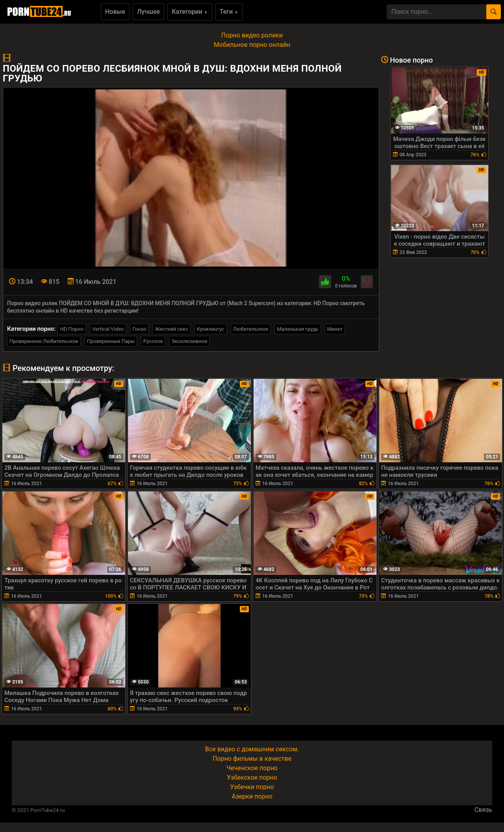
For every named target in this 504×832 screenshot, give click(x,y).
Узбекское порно (252, 777)
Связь (483, 810)
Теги (229, 12)
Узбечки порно (252, 787)
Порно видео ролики (252, 35)
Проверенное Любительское (44, 341)
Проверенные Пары (111, 341)
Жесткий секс (171, 329)
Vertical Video (108, 329)
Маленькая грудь (297, 329)
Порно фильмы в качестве (252, 759)
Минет (335, 329)
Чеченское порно (252, 768)
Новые (115, 12)
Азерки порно (252, 796)
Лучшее (148, 12)
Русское (153, 341)
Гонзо (139, 329)
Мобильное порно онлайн (252, 45)
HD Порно (72, 329)
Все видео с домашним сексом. (252, 749)
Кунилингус (211, 329)
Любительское (251, 329)
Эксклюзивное (189, 341)
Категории (190, 12)
